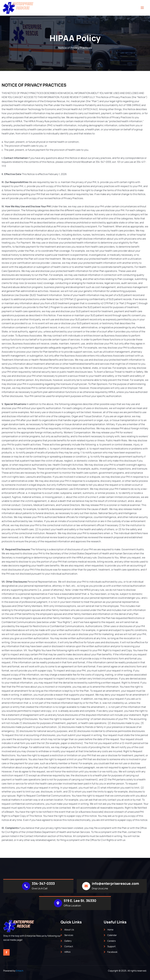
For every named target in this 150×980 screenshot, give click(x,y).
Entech (20, 971)
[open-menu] (142, 8)
